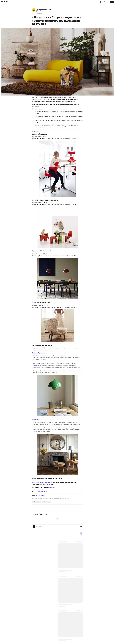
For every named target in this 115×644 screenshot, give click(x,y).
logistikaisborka (42, 491)
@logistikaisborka (38, 367)
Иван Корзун (36, 419)
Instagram (51, 487)
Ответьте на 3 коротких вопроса (42, 482)
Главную (43, 495)
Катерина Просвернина (39, 353)
